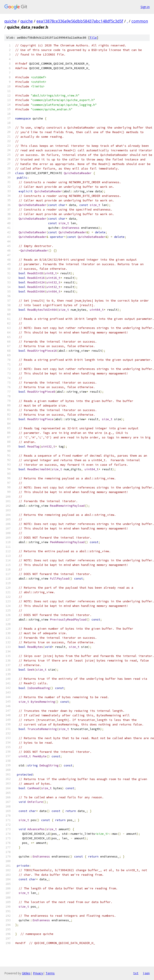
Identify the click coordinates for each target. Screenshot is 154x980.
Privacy (38, 973)
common (140, 21)
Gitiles (26, 973)
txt (136, 973)
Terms (50, 973)
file (93, 38)
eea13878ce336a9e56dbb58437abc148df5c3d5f (80, 21)
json (146, 973)
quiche (11, 21)
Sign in (145, 7)
